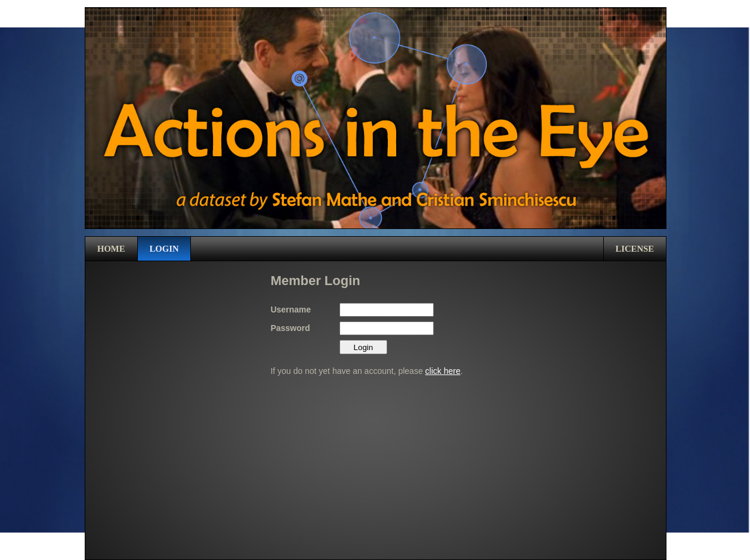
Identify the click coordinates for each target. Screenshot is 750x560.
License (635, 249)
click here (443, 371)
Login (164, 249)
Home (111, 249)
